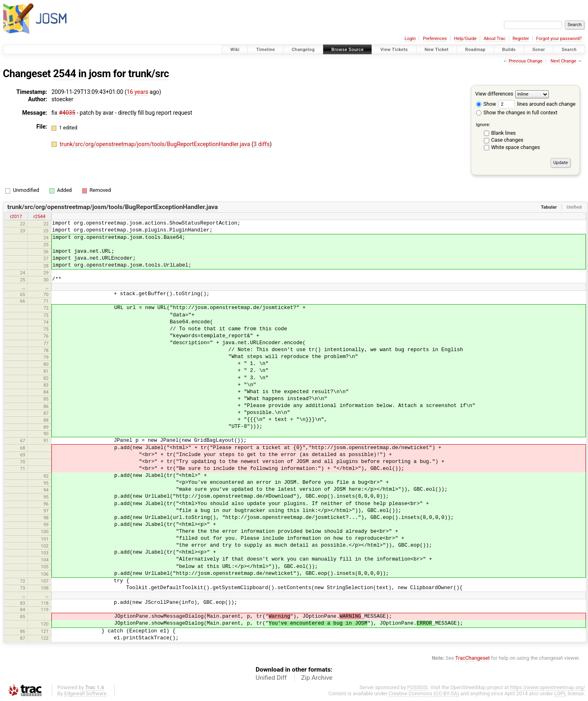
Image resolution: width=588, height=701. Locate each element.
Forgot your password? (559, 39)
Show (486, 104)
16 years (137, 92)
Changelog (303, 50)
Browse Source (348, 50)
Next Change (563, 61)
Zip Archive (317, 678)
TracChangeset (473, 658)
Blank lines (503, 133)
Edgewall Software (85, 693)
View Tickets (394, 50)
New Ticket (437, 50)
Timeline (265, 50)
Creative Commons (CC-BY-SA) (424, 693)
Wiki (235, 50)
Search (569, 50)
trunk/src (149, 74)
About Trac (495, 39)
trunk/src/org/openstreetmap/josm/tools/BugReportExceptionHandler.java (156, 144)
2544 (65, 74)
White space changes (516, 147)
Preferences (435, 39)
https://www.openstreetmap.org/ (548, 687)
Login (410, 39)
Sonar (539, 50)
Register (521, 39)
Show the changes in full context (517, 112)
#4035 (67, 113)
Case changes (507, 140)
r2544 (39, 216)
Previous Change (526, 61)
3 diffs (262, 144)
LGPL (560, 693)
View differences (494, 94)
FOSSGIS (417, 687)
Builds (509, 50)
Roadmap (475, 50)
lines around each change (537, 104)
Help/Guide (465, 39)
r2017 (16, 216)
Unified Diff (271, 678)
